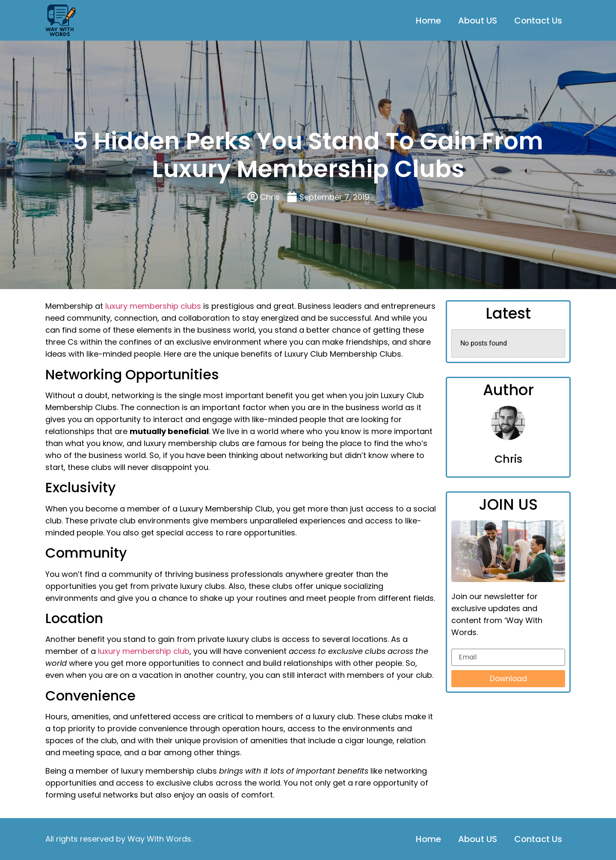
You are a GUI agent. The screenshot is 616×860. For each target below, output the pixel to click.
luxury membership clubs (153, 306)
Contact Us (538, 21)
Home (428, 21)
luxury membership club (144, 651)
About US (478, 21)
